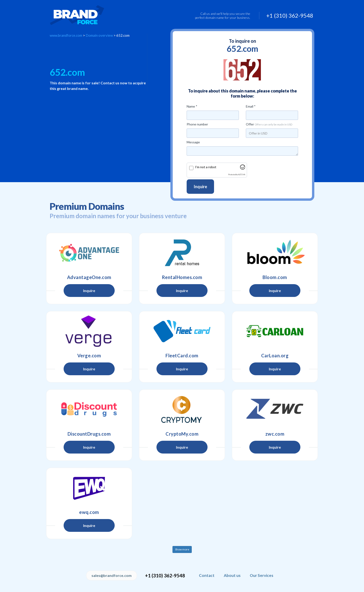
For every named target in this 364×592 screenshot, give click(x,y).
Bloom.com (275, 277)
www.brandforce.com (66, 35)
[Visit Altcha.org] (243, 168)
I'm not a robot (206, 167)
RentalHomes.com (182, 277)
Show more (182, 549)
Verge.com (89, 355)
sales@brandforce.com (112, 575)
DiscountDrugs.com (89, 434)
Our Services (262, 575)
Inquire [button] (89, 291)
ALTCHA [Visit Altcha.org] (242, 175)
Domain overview (99, 35)
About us (232, 575)
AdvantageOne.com (89, 277)
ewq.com (89, 512)
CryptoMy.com (182, 434)
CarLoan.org (275, 355)
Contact (207, 575)
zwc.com (275, 434)
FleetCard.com (182, 355)
